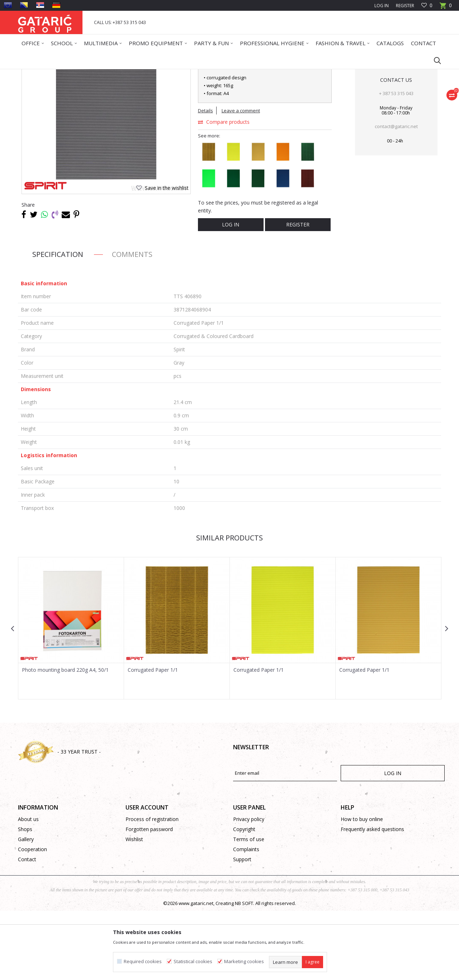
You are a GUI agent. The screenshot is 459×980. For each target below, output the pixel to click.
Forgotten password (149, 898)
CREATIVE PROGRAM (111, 74)
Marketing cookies (244, 962)
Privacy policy (249, 888)
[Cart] (446, 8)
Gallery (26, 908)
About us (28, 888)
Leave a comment (241, 180)
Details (205, 180)
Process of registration (152, 888)
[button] (434, 60)
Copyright (244, 898)
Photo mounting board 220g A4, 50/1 (65, 739)
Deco (81, 74)
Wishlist (134, 908)
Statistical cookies (193, 962)
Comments (132, 323)
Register (405, 6)
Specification (58, 323)
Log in (231, 294)
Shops (25, 898)
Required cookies (143, 962)
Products (61, 74)
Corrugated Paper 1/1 (153, 739)
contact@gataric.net (396, 196)
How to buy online (362, 888)
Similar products (229, 607)
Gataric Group (32, 74)
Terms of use (249, 908)
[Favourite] (427, 6)
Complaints (246, 918)
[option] (71, 697)
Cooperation (32, 918)
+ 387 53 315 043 (396, 163)
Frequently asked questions (372, 898)
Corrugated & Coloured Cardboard (173, 74)
